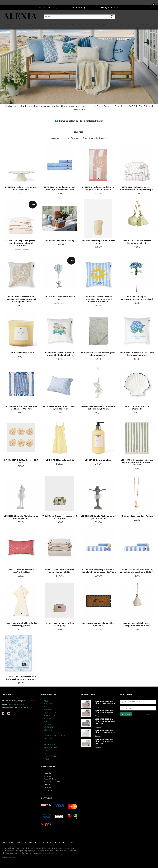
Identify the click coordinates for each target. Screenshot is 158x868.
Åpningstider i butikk (52, 782)
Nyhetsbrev (60, 842)
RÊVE (46, 742)
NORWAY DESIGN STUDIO (54, 736)
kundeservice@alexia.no (16, 704)
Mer (156, 20)
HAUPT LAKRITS (50, 713)
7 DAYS (47, 701)
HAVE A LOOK (49, 715)
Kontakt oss (49, 790)
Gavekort (48, 788)
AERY (46, 707)
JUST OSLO (48, 724)
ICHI (45, 721)
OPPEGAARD (49, 739)
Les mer (31, 853)
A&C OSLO (48, 704)
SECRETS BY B (50, 744)
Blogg (71, 842)
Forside (47, 773)
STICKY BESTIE (50, 750)
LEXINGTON (49, 730)
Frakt (4, 842)
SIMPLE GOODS (50, 747)
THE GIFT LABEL (50, 756)
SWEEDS (47, 753)
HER (56, 121)
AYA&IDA (47, 710)
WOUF (47, 759)
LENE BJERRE (49, 727)
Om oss (47, 785)
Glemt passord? (151, 714)
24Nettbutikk (14, 857)
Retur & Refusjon (50, 779)
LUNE (46, 733)
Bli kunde (48, 776)
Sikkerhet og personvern (40, 842)
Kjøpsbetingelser (18, 842)
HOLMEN (47, 718)
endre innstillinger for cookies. (47, 853)
